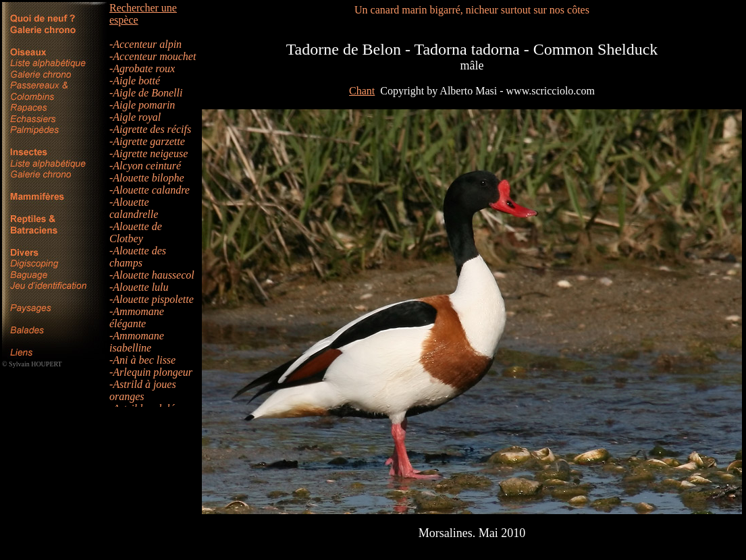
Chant (362, 91)
